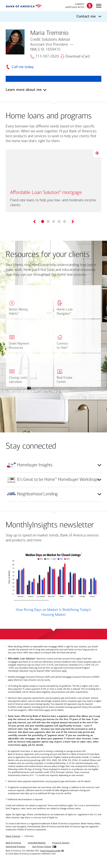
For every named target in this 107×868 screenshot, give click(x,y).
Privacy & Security (61, 843)
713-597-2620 (45, 57)
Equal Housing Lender (50, 851)
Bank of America (13, 843)
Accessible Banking (37, 843)
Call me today (23, 67)
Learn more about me (24, 90)
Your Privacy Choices (42, 847)
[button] (53, 17)
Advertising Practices (16, 847)
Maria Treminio (13, 837)
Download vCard (75, 57)
